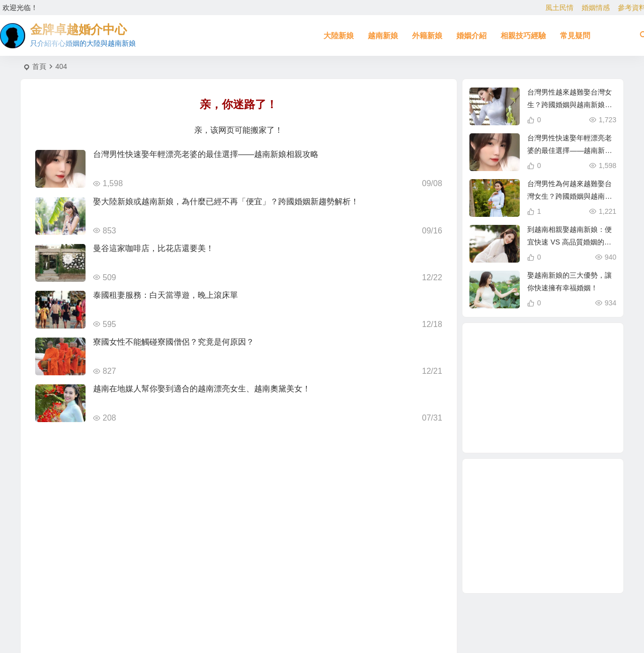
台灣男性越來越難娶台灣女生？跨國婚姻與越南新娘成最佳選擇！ (570, 105)
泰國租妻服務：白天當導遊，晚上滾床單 (166, 295)
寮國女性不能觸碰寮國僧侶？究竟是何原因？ (174, 342)
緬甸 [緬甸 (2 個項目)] (567, 426)
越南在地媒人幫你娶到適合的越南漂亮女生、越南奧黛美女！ (202, 389)
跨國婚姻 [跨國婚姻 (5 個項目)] (544, 388)
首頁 (39, 66)
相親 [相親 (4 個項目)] (567, 376)
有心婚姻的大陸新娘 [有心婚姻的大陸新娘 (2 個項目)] (581, 401)
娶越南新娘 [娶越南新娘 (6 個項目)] (586, 377)
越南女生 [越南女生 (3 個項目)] (509, 389)
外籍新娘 (427, 35)
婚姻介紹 (471, 35)
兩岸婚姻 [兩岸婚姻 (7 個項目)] (566, 363)
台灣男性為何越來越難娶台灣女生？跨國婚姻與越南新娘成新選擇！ (570, 196)
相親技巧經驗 (523, 35)
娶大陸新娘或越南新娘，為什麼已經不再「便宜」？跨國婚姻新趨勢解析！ (226, 201)
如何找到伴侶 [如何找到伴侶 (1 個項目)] (532, 367)
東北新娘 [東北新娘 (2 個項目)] (539, 431)
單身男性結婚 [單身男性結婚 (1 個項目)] (527, 410)
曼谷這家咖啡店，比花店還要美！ (153, 248)
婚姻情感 (596, 8)
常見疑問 (575, 35)
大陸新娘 (339, 35)
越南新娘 (383, 35)
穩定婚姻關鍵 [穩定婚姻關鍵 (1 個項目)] (513, 420)
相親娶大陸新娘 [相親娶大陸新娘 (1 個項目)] (563, 353)
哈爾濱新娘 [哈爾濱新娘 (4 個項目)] (555, 415)
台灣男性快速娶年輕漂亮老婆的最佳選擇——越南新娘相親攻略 (206, 154)
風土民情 (559, 8)
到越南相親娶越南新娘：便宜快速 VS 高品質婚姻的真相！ (570, 242)
